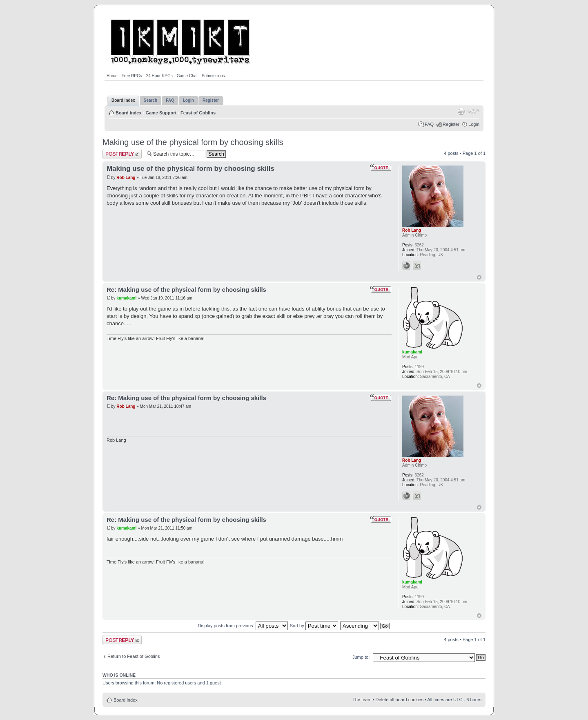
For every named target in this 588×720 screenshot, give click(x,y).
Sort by (314, 626)
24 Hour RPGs (159, 76)
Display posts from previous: (243, 626)
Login (474, 124)
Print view (461, 111)
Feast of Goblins (198, 113)
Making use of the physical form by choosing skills (193, 142)
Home (112, 76)
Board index (129, 113)
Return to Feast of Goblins (134, 656)
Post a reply (122, 154)
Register (451, 124)
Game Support (161, 113)
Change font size (473, 111)
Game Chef (187, 76)
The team (362, 700)
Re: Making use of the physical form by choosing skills (186, 290)
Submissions (213, 76)
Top (479, 277)
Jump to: (361, 657)
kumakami (126, 298)
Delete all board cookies (400, 700)
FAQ (429, 124)
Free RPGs (132, 76)
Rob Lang (126, 178)
